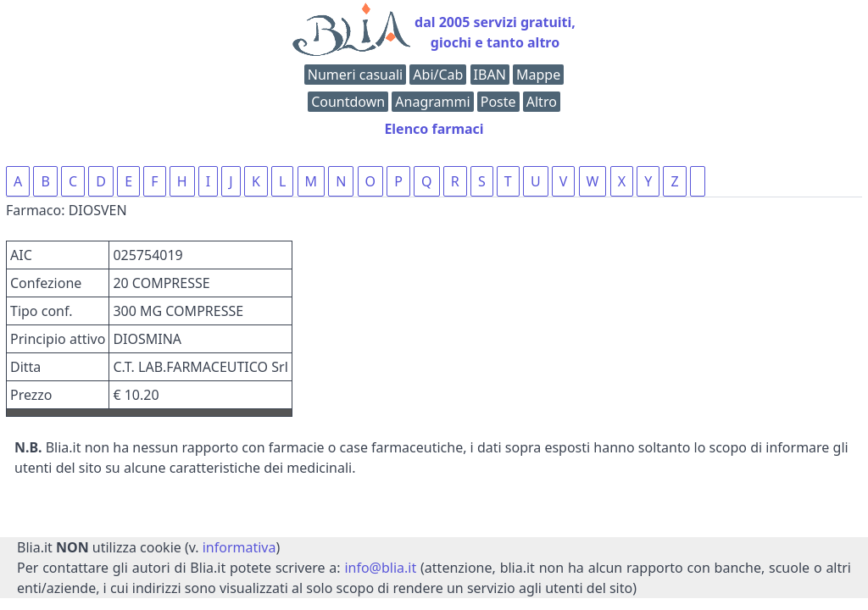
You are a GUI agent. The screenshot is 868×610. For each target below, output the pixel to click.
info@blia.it (380, 568)
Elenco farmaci (434, 129)
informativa (239, 547)
